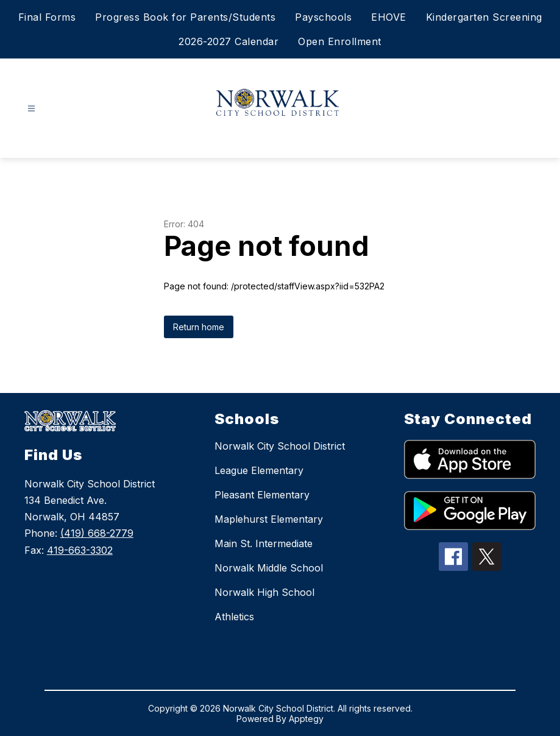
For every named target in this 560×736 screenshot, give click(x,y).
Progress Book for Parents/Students (185, 17)
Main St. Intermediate (264, 543)
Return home (199, 327)
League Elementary (259, 470)
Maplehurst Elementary (269, 519)
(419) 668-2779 (97, 533)
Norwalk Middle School (269, 568)
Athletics (234, 617)
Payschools (323, 17)
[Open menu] (31, 109)
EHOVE (389, 17)
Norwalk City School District (280, 446)
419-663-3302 (80, 550)
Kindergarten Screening (484, 17)
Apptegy (306, 719)
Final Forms (47, 17)
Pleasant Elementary (262, 495)
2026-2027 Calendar (229, 41)
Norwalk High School (264, 592)
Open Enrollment (340, 41)
